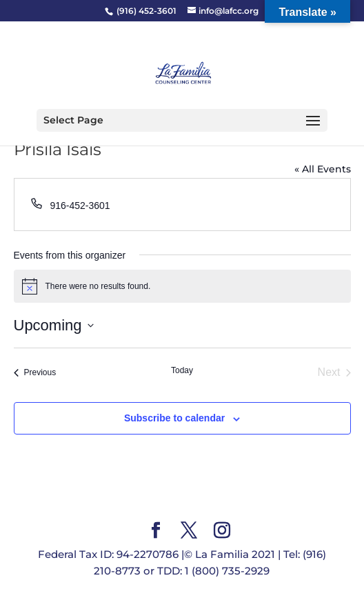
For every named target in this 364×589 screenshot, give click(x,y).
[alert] (182, 286)
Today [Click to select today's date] (182, 370)
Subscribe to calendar (174, 418)
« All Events (323, 169)
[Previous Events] (35, 372)
